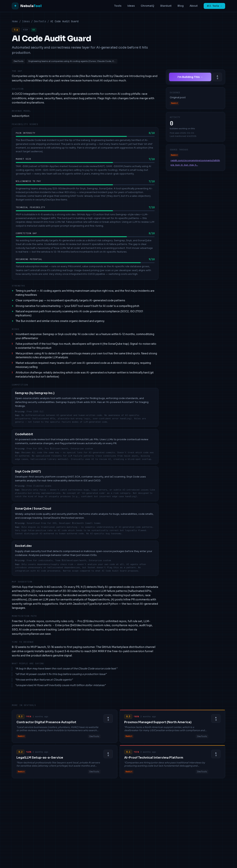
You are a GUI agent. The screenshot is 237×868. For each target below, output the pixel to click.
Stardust (166, 6)
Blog (181, 6)
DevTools (40, 21)
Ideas (131, 6)
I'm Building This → (190, 77)
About (194, 6)
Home (15, 21)
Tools (118, 6)
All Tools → (214, 6)
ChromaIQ (147, 6)
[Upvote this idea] (217, 77)
